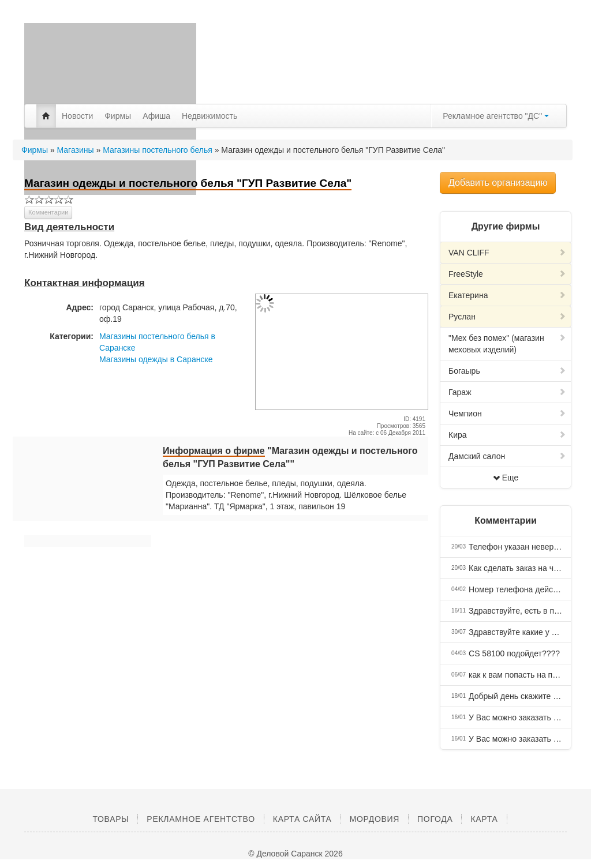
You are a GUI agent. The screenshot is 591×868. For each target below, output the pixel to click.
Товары (111, 819)
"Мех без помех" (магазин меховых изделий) (507, 344)
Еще (506, 478)
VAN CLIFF (507, 253)
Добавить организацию (498, 183)
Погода (435, 819)
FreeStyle (507, 274)
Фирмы (118, 116)
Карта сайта (302, 819)
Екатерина (507, 295)
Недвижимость (210, 116)
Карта (484, 819)
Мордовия (375, 819)
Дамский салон (507, 456)
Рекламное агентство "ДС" (496, 116)
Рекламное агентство (201, 819)
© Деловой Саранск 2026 (295, 854)
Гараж (507, 392)
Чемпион (507, 414)
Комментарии (48, 212)
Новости (77, 116)
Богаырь (507, 371)
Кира (507, 435)
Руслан (507, 317)
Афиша (156, 116)
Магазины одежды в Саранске (156, 359)
